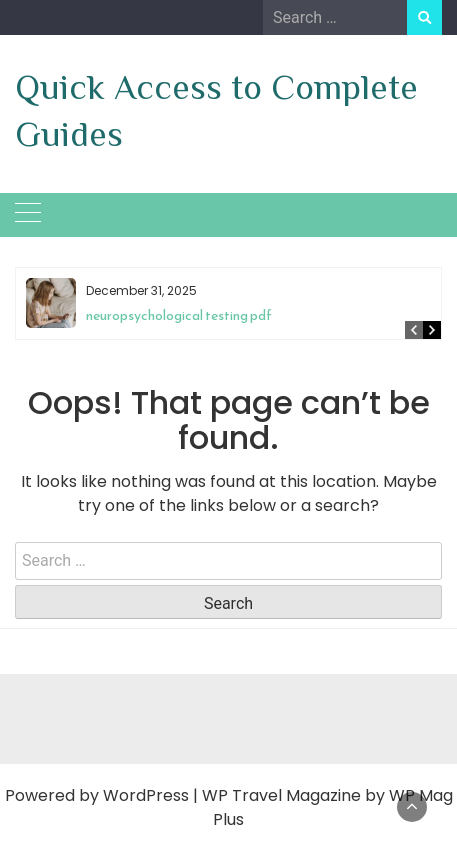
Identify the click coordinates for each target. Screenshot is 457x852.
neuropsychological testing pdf (179, 315)
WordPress (146, 795)
